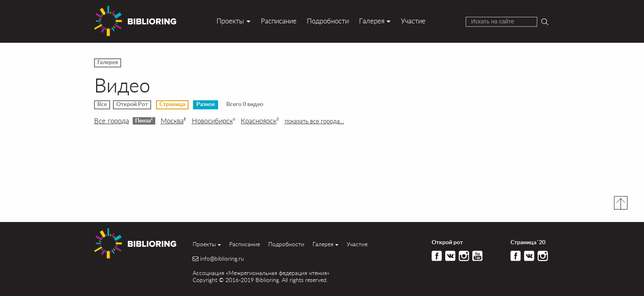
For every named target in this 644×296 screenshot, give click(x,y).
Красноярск (260, 121)
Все (102, 104)
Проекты (230, 21)
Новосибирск (214, 121)
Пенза (144, 120)
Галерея (372, 21)
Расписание (279, 21)
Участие (413, 21)
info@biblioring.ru (222, 259)
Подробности (328, 21)
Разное (206, 104)
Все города (112, 121)
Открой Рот (132, 104)
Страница (172, 104)
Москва (173, 121)
